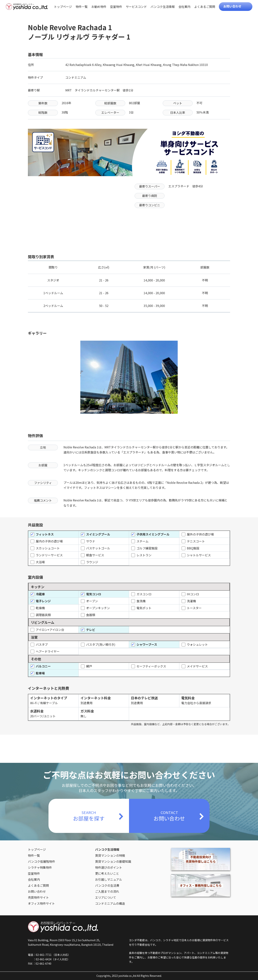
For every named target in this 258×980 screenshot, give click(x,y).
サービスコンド (136, 7)
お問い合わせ (232, 6)
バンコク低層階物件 (41, 861)
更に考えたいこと (107, 873)
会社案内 (184, 7)
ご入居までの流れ (107, 891)
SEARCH (89, 816)
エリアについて (106, 897)
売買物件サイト (38, 897)
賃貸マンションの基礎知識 (113, 861)
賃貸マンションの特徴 (110, 855)
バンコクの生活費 (107, 885)
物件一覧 (82, 7)
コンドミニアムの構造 (110, 903)
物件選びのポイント (109, 867)
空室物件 (116, 7)
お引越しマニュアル (109, 879)
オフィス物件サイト (41, 903)
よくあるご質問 (205, 7)
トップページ (63, 7)
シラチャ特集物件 (40, 867)
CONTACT (169, 816)
